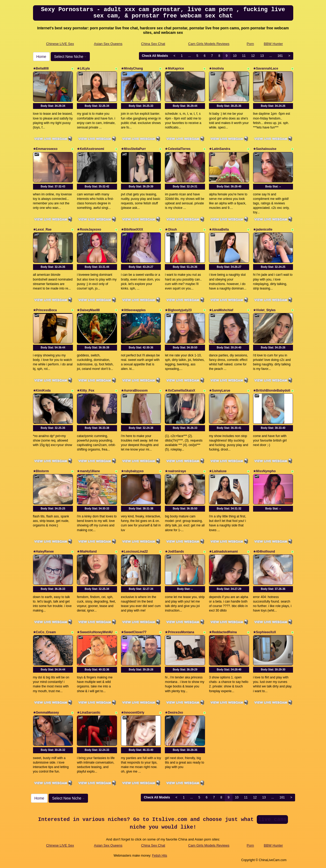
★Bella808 (41, 68)
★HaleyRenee (43, 552)
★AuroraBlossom (134, 391)
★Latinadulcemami (223, 552)
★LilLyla (83, 68)
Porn (250, 44)
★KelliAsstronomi (90, 149)
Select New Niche (70, 57)
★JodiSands (174, 552)
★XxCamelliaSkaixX (180, 391)
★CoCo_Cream (45, 632)
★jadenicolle (263, 229)
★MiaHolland (87, 552)
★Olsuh (171, 229)
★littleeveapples (133, 310)
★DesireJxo (174, 713)
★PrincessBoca (45, 310)
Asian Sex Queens (108, 44)
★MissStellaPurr (133, 149)
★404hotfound (264, 552)
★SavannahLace (266, 68)
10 (235, 56)
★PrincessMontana (179, 632)
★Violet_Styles (264, 310)
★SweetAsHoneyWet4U (95, 632)
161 (280, 56)
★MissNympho (264, 471)
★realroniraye (175, 471)
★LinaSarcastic (89, 713)
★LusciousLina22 (134, 552)
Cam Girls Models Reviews (209, 44)
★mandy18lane (88, 471)
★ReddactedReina (223, 632)
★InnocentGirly (133, 713)
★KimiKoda (42, 391)
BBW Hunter (273, 44)
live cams (272, 819)
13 (262, 56)
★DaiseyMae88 (88, 310)
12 (253, 56)
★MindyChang (132, 68)
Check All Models (155, 56)
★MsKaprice (174, 68)
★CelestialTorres (178, 149)
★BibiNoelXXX (132, 229)
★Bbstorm (41, 471)
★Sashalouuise (265, 149)
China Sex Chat (153, 44)
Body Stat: (53, 106)
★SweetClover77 (134, 632)
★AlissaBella (219, 229)
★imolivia (216, 68)
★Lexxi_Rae (42, 229)
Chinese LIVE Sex (60, 44)
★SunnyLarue (220, 391)
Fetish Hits (160, 856)
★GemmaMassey (46, 713)
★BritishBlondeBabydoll (272, 391)
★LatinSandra (220, 149)
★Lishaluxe (218, 471)
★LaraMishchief (221, 310)
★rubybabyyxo (132, 471)
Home (41, 57)
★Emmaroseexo (45, 149)
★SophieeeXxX (265, 632)
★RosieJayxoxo (89, 229)
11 (244, 56)
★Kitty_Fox (86, 391)
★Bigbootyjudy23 (178, 310)
